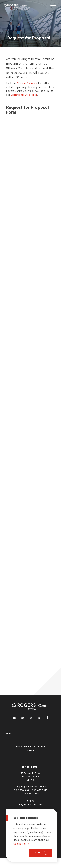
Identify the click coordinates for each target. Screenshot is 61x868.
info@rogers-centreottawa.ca (30, 787)
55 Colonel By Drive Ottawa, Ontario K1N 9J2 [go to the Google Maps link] (30, 777)
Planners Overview (27, 83)
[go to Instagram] (40, 719)
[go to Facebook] (47, 718)
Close (38, 853)
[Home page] (15, 6)
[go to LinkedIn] (23, 719)
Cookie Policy (21, 844)
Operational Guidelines (24, 95)
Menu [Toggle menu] (53, 6)
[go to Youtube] (14, 718)
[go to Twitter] (31, 718)
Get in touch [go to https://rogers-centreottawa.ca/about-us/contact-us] (31, 767)
